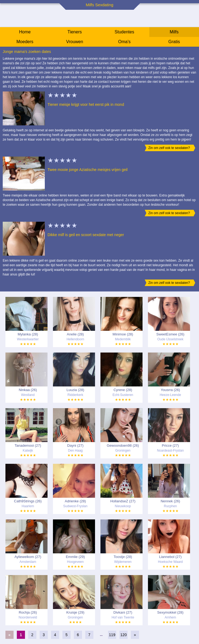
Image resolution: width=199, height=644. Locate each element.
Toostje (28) (123, 557)
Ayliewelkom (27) (28, 557)
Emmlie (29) (75, 557)
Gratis (174, 42)
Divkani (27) (123, 612)
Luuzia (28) (75, 390)
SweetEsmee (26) (170, 334)
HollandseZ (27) (123, 501)
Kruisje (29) (75, 612)
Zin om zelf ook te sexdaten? (169, 148)
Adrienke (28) (75, 501)
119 (112, 635)
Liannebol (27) (170, 557)
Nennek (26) (170, 501)
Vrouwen (75, 42)
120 (123, 635)
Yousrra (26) (170, 390)
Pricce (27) (170, 445)
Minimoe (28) (123, 334)
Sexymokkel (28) (170, 612)
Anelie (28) (75, 334)
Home (25, 32)
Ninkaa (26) (28, 390)
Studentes (124, 32)
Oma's (124, 42)
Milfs (174, 32)
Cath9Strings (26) (28, 501)
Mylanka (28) (28, 334)
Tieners (75, 32)
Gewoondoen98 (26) (123, 445)
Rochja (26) (28, 612)
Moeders (25, 42)
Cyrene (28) (123, 390)
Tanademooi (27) (28, 445)
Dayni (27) (75, 445)
